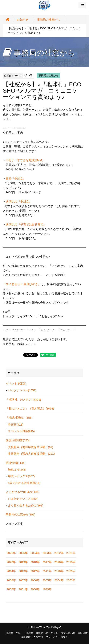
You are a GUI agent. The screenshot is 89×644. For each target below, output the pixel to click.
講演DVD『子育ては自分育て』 (26, 224)
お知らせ (23, 20)
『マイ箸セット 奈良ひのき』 (22, 284)
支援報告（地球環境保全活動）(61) (31, 447)
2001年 (23, 589)
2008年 (11, 580)
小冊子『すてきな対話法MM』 (25, 160)
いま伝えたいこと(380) (23, 499)
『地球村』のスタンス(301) (23, 399)
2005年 (47, 580)
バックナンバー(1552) (22, 390)
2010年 (59, 571)
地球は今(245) (17, 470)
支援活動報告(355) (18, 440)
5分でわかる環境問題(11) (24, 483)
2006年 (35, 580)
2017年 (47, 562)
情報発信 (26, 637)
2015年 (71, 562)
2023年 (47, 553)
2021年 (71, 553)
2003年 (71, 580)
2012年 (35, 571)
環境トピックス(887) (21, 476)
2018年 (35, 562)
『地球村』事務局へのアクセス (41, 633)
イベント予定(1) (16, 383)
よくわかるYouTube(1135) (23, 492)
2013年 (23, 571)
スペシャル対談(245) (21, 431)
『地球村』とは (12, 633)
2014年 (11, 571)
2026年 (11, 553)
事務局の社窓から (49, 20)
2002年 (11, 589)
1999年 (47, 589)
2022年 (59, 553)
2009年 (71, 571)
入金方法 (38, 637)
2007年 (23, 580)
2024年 (35, 553)
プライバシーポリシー (58, 637)
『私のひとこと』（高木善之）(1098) (30, 408)
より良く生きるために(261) (26, 505)
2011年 (47, 571)
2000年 (35, 589)
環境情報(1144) (16, 463)
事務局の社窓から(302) (20, 514)
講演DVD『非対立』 (19, 202)
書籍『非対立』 (16, 179)
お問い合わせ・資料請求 (74, 633)
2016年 (59, 562)
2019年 (23, 562)
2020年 (11, 562)
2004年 (59, 580)
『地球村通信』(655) (19, 418)
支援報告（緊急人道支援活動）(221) (31, 454)
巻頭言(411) (16, 425)
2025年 (23, 553)
